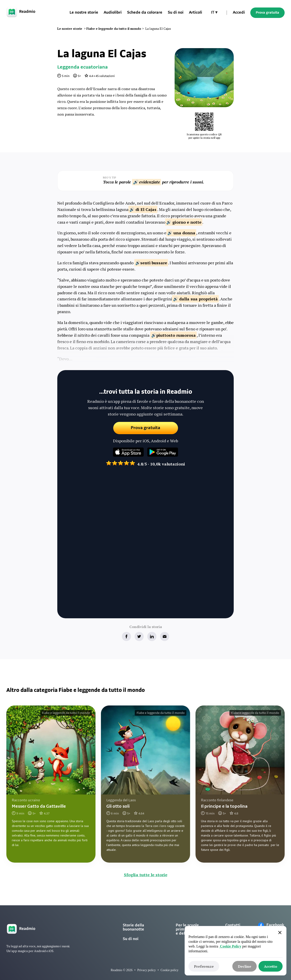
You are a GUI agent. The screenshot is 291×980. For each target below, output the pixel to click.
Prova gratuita (267, 13)
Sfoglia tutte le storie (146, 875)
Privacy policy (147, 970)
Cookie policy (169, 970)
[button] (214, 13)
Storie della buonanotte (133, 927)
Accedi (239, 13)
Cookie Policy (230, 946)
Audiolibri (113, 13)
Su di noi (131, 939)
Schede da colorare (145, 13)
